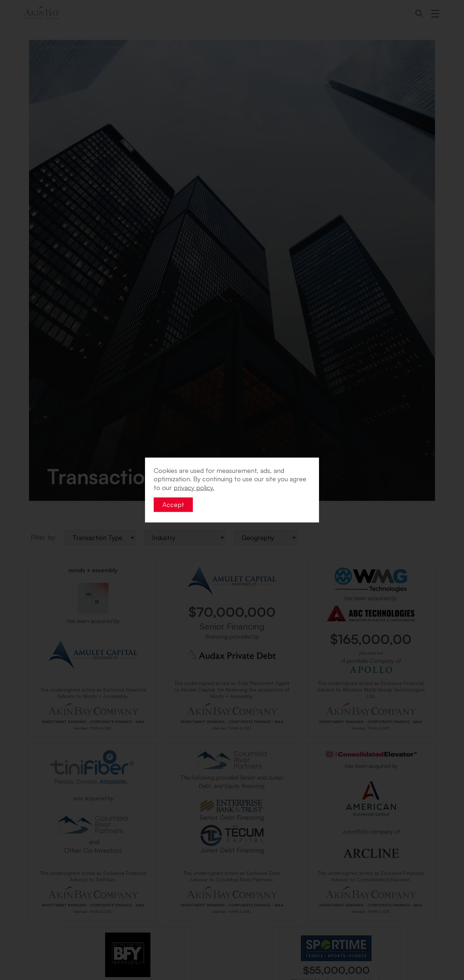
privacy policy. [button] (194, 487)
